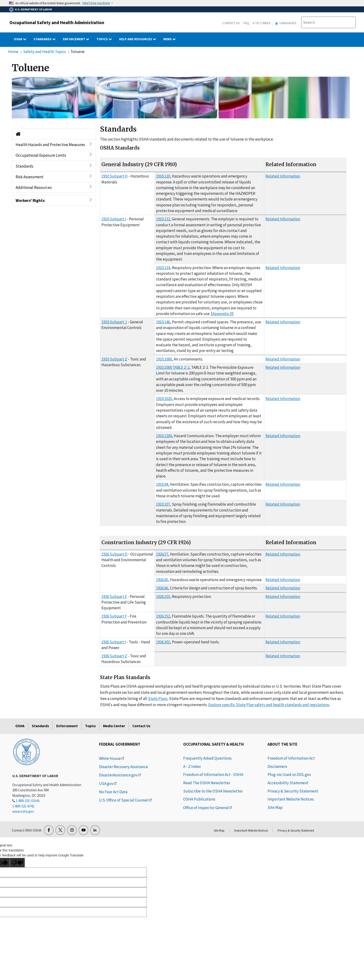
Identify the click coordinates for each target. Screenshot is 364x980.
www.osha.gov (23, 811)
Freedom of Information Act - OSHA (213, 775)
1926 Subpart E (114, 597)
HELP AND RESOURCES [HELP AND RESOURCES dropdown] (139, 39)
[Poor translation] (17, 863)
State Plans (158, 699)
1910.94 (162, 484)
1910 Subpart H (115, 176)
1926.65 (162, 580)
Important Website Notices (291, 799)
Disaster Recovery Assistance (123, 767)
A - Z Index (192, 766)
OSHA (20, 726)
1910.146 (163, 322)
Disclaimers (277, 766)
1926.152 (163, 616)
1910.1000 (164, 359)
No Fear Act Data (113, 792)
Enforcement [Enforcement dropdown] (78, 39)
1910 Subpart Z (114, 359)
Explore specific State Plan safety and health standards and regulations (269, 705)
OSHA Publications (199, 799)
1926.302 (163, 642)
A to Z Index (262, 23)
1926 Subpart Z (114, 656)
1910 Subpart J (114, 322)
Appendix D (222, 314)
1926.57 (162, 554)
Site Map (275, 807)
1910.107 (163, 504)
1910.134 (163, 268)
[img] (181, 98)
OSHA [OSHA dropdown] (22, 39)
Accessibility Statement (288, 783)
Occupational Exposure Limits (54, 155)
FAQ (246, 23)
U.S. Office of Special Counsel (126, 800)
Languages (285, 23)
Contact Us (231, 23)
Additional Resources (54, 187)
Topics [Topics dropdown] (106, 39)
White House (112, 758)
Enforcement (67, 726)
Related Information (283, 176)
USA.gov (108, 784)
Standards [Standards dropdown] (46, 39)
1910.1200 (164, 436)
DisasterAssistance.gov (120, 775)
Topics (90, 726)
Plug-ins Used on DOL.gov (289, 775)
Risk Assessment (54, 177)
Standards (54, 166)
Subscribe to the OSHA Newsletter (213, 791)
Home (13, 52)
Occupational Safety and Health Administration (57, 22)
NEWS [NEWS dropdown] (171, 39)
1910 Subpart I (114, 219)
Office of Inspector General (208, 808)
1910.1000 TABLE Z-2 (173, 367)
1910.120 (163, 176)
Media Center (114, 726)
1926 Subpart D (114, 554)
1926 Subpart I (114, 642)
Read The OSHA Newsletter (207, 783)
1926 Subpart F (114, 616)
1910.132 (163, 219)
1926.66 (162, 588)
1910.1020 (164, 399)
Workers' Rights (54, 200)
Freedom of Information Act (291, 758)
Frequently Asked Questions (207, 758)
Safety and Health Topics (45, 52)
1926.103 (163, 597)
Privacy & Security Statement (293, 791)
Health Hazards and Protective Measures (54, 145)
